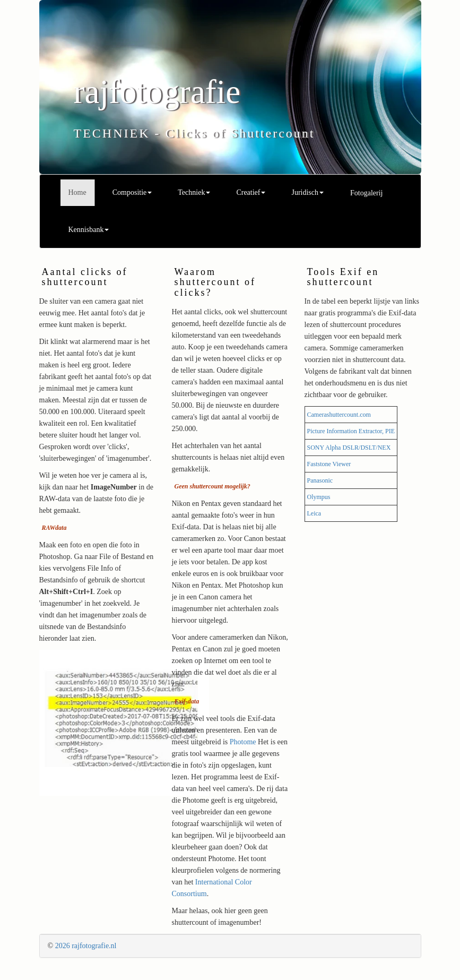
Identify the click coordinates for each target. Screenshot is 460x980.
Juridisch (307, 192)
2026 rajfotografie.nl (86, 946)
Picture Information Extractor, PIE (351, 431)
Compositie (132, 192)
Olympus (319, 497)
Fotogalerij (366, 193)
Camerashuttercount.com (339, 415)
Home (77, 192)
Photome (243, 742)
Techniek (194, 192)
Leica (314, 513)
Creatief (251, 192)
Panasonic (320, 480)
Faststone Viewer (329, 464)
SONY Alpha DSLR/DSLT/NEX (349, 448)
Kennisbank (89, 230)
